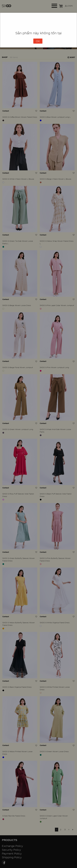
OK (38, 41)
